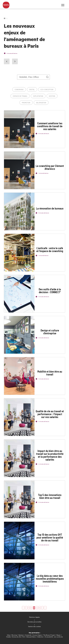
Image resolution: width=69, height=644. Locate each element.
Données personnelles (34, 622)
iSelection (40, 637)
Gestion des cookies (34, 626)
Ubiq (8, 635)
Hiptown (21, 635)
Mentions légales (34, 617)
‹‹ (23, 608)
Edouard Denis (31, 637)
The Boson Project (49, 635)
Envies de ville (17, 637)
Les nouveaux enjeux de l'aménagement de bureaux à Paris (24, 36)
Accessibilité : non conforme (54, 637)
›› (45, 608)
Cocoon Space (37, 635)
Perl (24, 637)
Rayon (59, 635)
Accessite (28, 635)
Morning (14, 635)
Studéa (8, 637)
